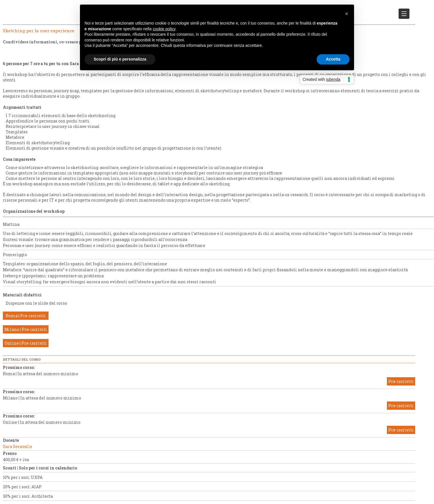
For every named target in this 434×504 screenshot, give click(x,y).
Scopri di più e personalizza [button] (120, 59)
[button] (347, 14)
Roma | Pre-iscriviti (26, 316)
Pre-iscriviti (401, 381)
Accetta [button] (333, 59)
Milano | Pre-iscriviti (26, 329)
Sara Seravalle (18, 446)
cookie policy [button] (164, 29)
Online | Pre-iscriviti (26, 343)
